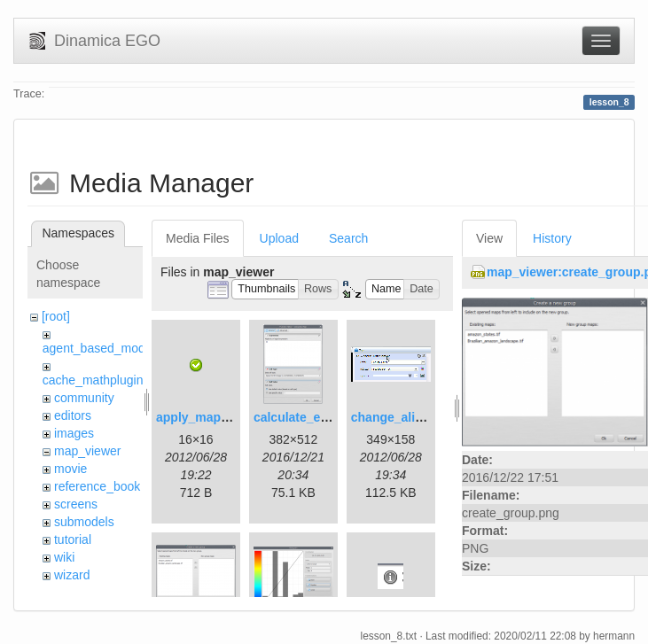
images (74, 433)
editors (73, 415)
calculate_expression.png (329, 417)
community (84, 398)
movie (70, 469)
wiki (64, 557)
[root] (56, 316)
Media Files (198, 238)
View (489, 238)
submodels (84, 522)
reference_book (97, 486)
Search (348, 238)
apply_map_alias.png (219, 417)
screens (76, 504)
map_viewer (87, 451)
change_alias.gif (399, 417)
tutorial (73, 539)
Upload (279, 238)
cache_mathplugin (93, 380)
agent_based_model (99, 348)
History (552, 238)
